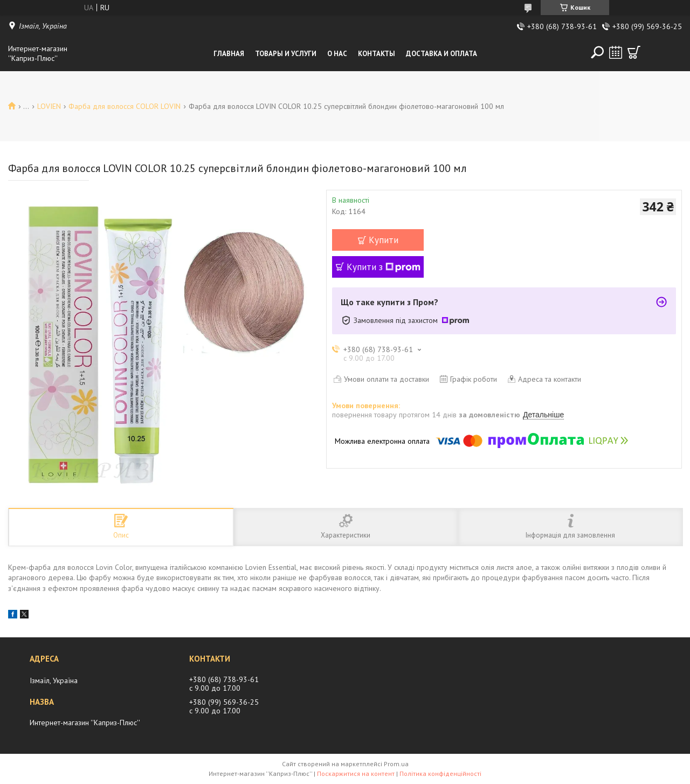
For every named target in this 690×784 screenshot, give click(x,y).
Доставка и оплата (441, 54)
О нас (337, 54)
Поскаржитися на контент (356, 773)
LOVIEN (49, 106)
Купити (384, 240)
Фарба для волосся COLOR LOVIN (125, 106)
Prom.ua (396, 764)
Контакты (377, 54)
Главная (229, 54)
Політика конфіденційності (440, 773)
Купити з (384, 267)
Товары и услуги (286, 54)
